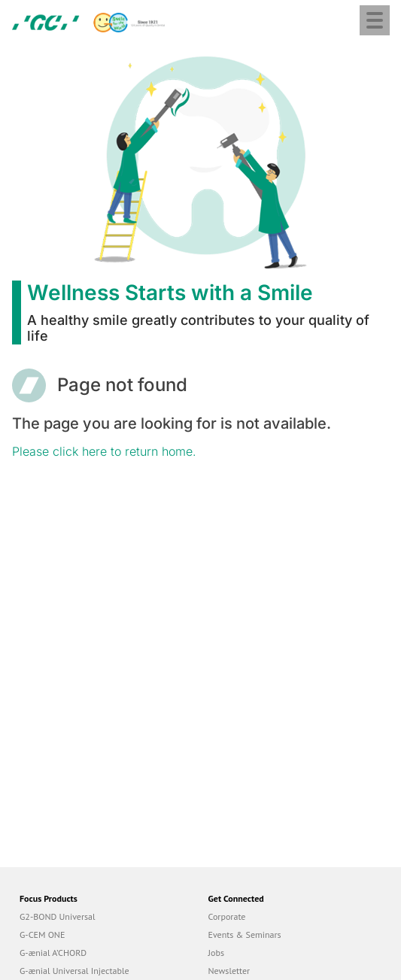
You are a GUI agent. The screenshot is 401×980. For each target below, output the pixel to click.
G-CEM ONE (42, 934)
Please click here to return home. (104, 451)
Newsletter (229, 971)
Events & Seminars (245, 934)
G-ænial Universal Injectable (74, 971)
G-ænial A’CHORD (53, 953)
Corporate (227, 916)
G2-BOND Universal (58, 916)
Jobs (216, 953)
